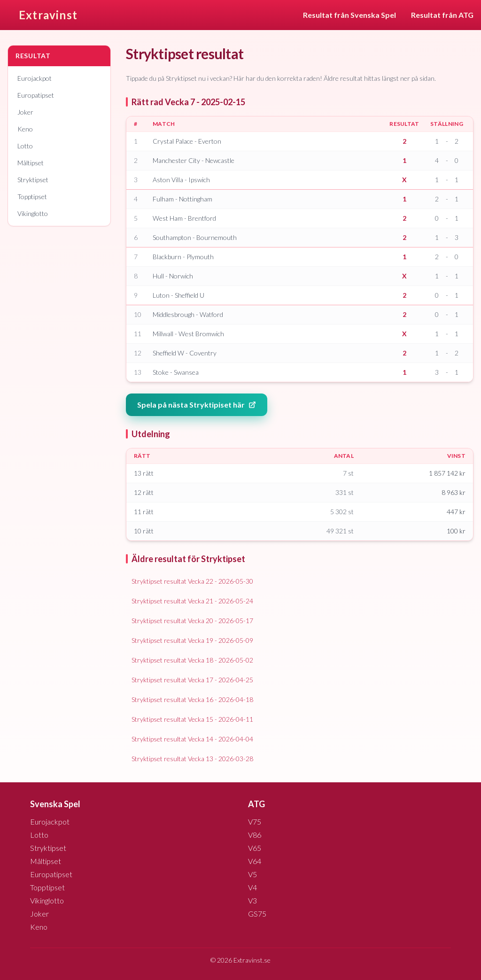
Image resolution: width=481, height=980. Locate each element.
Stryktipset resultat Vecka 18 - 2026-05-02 (192, 660)
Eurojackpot (35, 78)
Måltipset (31, 163)
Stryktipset (33, 180)
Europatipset (36, 95)
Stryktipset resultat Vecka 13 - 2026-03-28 (192, 759)
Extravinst (48, 15)
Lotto (25, 146)
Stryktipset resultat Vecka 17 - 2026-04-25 (192, 680)
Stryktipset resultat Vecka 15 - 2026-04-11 (192, 719)
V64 (255, 861)
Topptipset (32, 197)
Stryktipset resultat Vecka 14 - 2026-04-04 (192, 739)
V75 (255, 822)
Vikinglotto (33, 213)
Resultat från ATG (442, 15)
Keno (25, 129)
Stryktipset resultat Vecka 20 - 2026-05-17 (192, 621)
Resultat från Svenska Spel (349, 15)
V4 (252, 887)
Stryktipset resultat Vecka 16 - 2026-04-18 (192, 699)
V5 (252, 874)
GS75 (257, 914)
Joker (25, 112)
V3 (252, 900)
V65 (255, 848)
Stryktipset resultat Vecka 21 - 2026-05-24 (192, 601)
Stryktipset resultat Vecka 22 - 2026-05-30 (192, 581)
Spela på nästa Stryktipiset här (197, 405)
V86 (255, 835)
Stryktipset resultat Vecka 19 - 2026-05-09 (192, 640)
